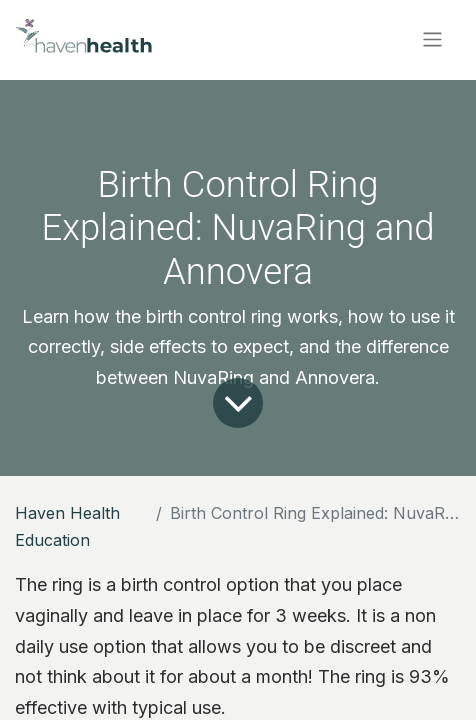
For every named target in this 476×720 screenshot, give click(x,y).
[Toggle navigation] (432, 39)
